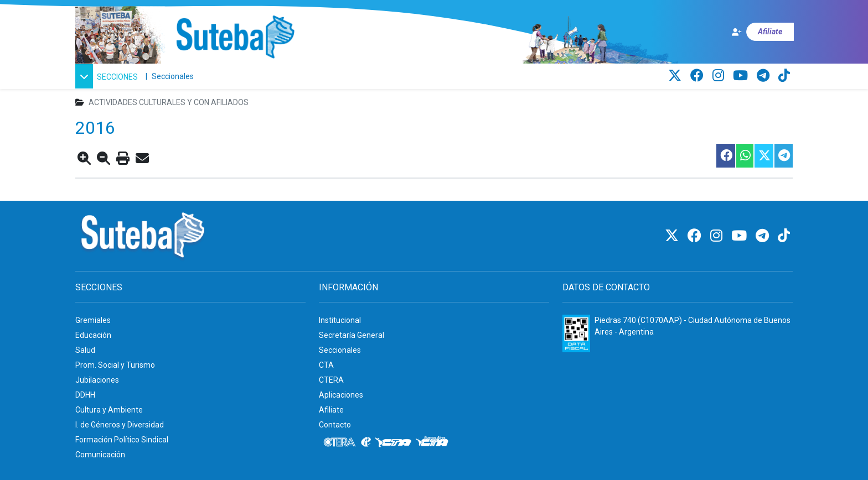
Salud (85, 350)
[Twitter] (676, 76)
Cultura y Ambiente (109, 410)
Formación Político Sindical (122, 440)
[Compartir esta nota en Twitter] (763, 156)
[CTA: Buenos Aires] (306, 76)
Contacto (335, 425)
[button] (108, 76)
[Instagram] (720, 76)
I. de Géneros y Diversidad (120, 425)
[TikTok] (784, 76)
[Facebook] (699, 76)
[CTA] (266, 76)
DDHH (85, 395)
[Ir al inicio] (235, 38)
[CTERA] (213, 76)
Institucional (340, 320)
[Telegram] (765, 76)
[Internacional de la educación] (239, 76)
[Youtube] (742, 76)
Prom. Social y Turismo (115, 365)
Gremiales (93, 320)
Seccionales (173, 76)
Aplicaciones (341, 395)
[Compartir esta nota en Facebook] (725, 156)
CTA (326, 365)
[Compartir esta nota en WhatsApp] (744, 156)
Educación (93, 335)
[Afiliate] (762, 32)
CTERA (331, 380)
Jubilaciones (97, 380)
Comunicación (100, 455)
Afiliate (331, 410)
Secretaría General (352, 335)
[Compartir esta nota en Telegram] (783, 156)
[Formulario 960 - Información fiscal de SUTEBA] (576, 333)
